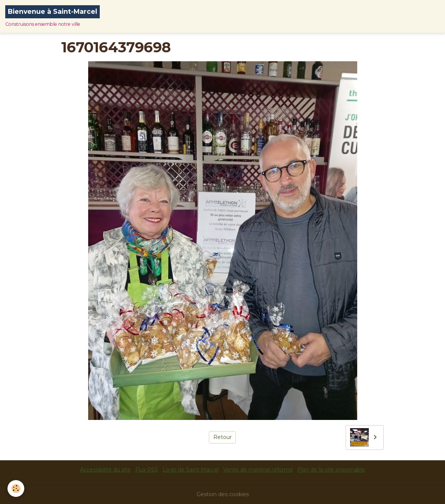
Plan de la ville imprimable (331, 470)
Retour (222, 437)
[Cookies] (16, 488)
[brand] (52, 16)
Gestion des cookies (223, 494)
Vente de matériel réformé (258, 470)
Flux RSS (147, 470)
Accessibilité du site (105, 470)
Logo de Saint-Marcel (191, 470)
